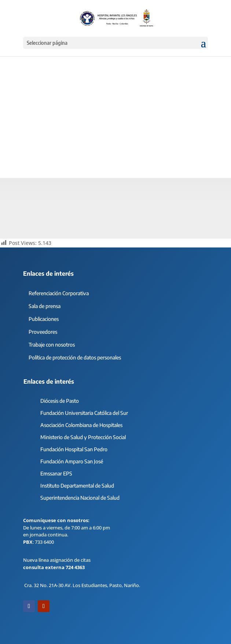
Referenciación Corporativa (59, 293)
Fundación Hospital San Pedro (74, 449)
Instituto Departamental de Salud (77, 486)
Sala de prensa (45, 306)
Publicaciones (44, 319)
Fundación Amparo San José (72, 461)
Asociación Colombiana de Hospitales (81, 425)
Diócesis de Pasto (60, 401)
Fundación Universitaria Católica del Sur (84, 413)
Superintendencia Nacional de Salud (80, 498)
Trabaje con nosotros (52, 345)
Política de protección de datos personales (75, 357)
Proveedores (43, 332)
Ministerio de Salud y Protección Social (83, 437)
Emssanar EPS (56, 473)
